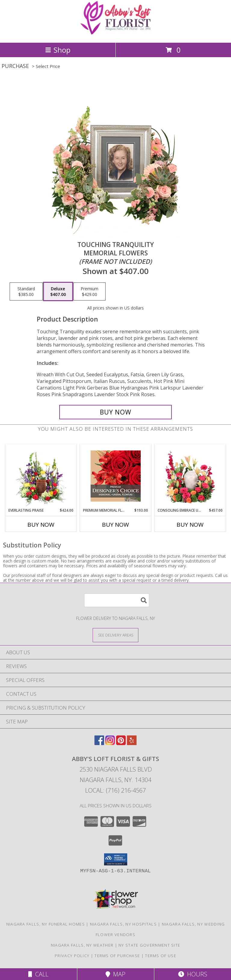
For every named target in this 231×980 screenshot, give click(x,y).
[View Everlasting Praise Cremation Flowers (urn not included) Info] (41, 476)
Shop (58, 50)
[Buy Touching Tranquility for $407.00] (115, 412)
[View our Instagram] (110, 743)
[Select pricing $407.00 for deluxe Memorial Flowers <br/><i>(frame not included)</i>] (58, 291)
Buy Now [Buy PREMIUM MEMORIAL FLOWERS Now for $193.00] (115, 525)
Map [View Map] (115, 974)
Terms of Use (161, 956)
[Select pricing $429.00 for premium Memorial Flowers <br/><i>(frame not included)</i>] (89, 291)
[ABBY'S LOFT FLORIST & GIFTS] (115, 34)
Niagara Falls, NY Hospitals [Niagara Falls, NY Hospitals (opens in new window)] (123, 924)
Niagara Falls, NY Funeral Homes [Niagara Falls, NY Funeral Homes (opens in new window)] (46, 924)
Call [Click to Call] (38, 974)
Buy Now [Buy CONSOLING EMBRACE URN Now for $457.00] (190, 525)
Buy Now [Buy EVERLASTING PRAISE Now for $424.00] (41, 525)
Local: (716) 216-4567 (115, 790)
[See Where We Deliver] (115, 635)
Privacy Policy (72, 956)
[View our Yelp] (132, 743)
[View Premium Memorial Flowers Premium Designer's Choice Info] (116, 476)
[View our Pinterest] (121, 743)
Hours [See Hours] (193, 974)
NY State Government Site (149, 945)
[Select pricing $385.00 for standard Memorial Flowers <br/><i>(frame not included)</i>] (26, 291)
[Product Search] (117, 600)
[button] (116, 859)
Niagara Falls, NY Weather (82, 945)
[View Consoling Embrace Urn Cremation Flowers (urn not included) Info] (190, 476)
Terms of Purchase (117, 956)
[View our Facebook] (99, 743)
